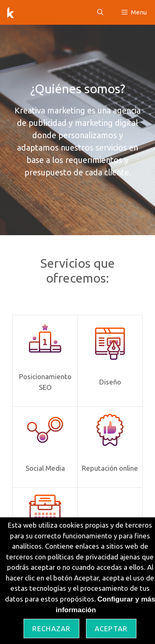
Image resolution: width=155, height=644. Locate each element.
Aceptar (111, 629)
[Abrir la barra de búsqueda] (100, 12)
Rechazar (51, 629)
